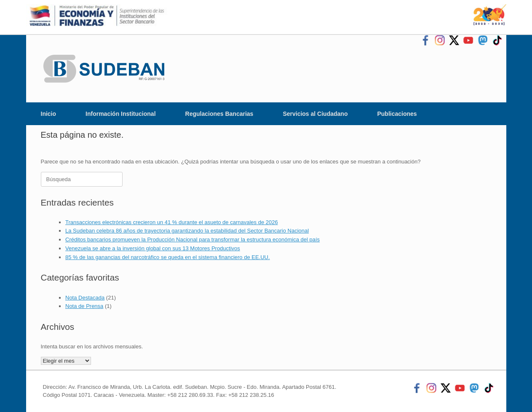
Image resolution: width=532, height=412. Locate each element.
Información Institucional (120, 114)
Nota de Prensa (84, 306)
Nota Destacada (85, 298)
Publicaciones (397, 114)
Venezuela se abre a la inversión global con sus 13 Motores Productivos (153, 248)
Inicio (49, 114)
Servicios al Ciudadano (315, 114)
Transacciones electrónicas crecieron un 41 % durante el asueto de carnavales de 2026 (172, 222)
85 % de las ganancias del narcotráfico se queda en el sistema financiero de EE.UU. (168, 257)
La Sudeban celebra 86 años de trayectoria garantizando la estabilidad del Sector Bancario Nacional (187, 231)
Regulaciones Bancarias (219, 114)
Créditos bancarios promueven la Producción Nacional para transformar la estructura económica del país (192, 239)
